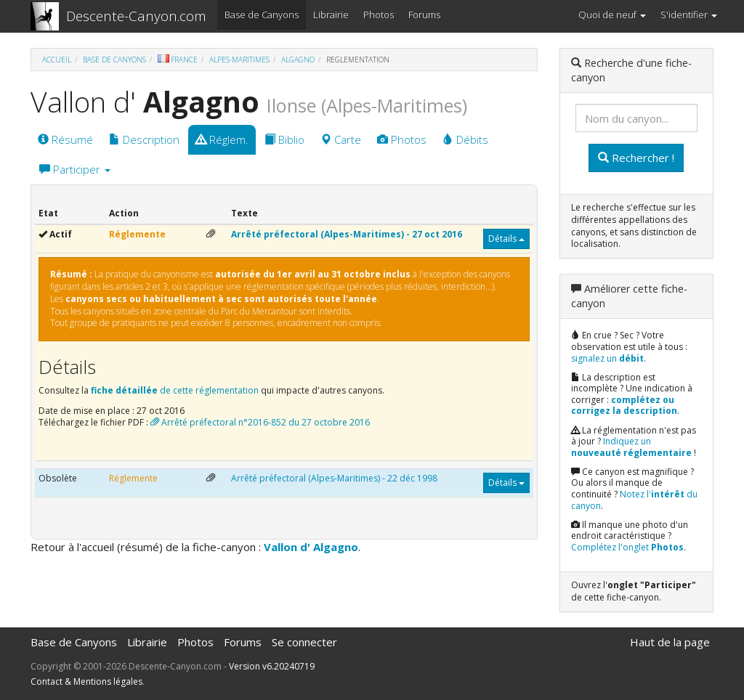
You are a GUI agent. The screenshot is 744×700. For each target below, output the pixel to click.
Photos (379, 15)
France (178, 60)
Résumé (65, 139)
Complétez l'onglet (627, 547)
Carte (341, 139)
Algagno (298, 60)
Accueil (57, 60)
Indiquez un (631, 447)
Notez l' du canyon (634, 500)
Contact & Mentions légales (86, 681)
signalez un (607, 358)
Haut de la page (670, 642)
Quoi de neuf (612, 15)
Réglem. (222, 139)
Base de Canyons (262, 15)
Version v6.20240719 (272, 666)
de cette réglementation (175, 390)
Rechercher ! (636, 158)
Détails (506, 239)
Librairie (331, 15)
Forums (424, 15)
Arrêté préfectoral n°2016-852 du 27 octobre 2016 (260, 422)
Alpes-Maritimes (239, 60)
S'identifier (689, 15)
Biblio (284, 139)
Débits (465, 139)
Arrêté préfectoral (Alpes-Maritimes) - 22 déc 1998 (334, 478)
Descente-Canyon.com (136, 16)
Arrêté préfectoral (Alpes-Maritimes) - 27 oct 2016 (347, 234)
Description (144, 139)
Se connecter (304, 642)
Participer (75, 169)
